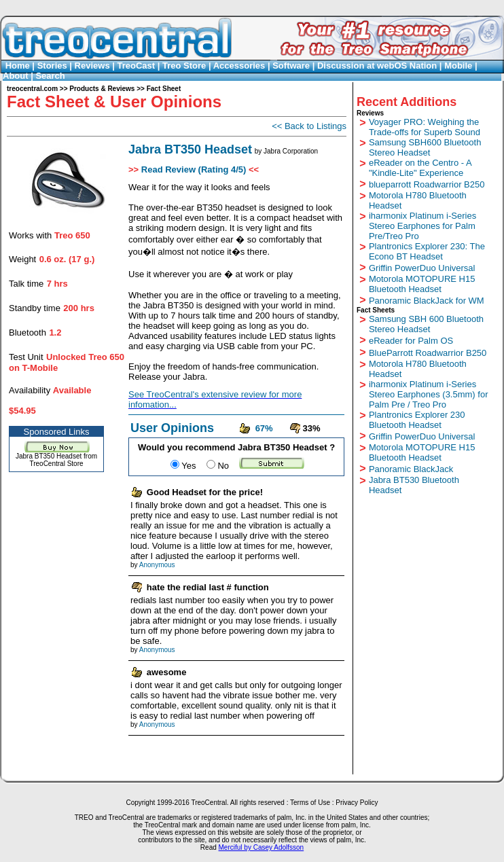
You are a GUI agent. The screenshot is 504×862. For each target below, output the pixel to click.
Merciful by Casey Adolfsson (262, 847)
